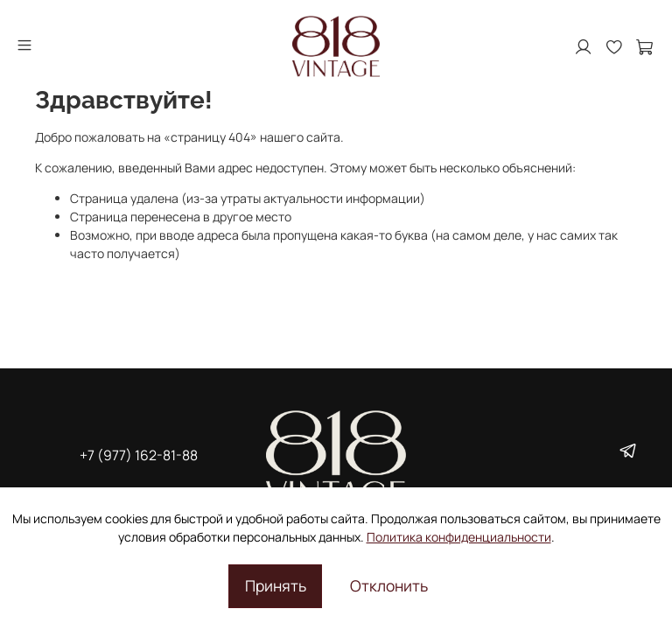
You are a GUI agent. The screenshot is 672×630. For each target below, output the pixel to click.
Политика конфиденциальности (459, 537)
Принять (276, 585)
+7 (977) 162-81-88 (139, 455)
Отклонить (389, 585)
